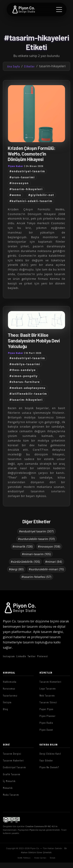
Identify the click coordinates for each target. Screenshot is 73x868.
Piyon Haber (16, 166)
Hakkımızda (10, 682)
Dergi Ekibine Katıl (50, 754)
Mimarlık (8, 788)
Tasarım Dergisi (12, 754)
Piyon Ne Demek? (49, 767)
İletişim (7, 702)
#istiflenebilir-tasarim (28, 394)
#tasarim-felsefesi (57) (37, 577)
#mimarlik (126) (23, 546)
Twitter (32, 656)
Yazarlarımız (10, 695)
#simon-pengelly (24, 376)
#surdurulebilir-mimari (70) (46, 569)
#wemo (15, 195)
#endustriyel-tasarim (27, 171)
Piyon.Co (34, 830)
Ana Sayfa (14, 66)
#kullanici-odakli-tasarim (31, 201)
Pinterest (43, 656)
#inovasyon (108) (49, 546)
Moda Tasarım (11, 795)
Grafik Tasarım (12, 774)
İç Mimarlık (9, 781)
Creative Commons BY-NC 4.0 (40, 826)
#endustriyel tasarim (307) (36, 531)
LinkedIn (21, 656)
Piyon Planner (47, 716)
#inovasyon (19, 183)
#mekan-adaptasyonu (28, 388)
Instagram (9, 656)
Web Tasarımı (47, 695)
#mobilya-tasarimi (25, 364)
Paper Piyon (46, 709)
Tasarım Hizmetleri (50, 682)
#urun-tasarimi (22, 177)
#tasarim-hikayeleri (26, 189)
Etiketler (29, 66)
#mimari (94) (54, 562)
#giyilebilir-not (41, 195)
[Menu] (59, 10)
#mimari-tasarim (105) (36, 554)
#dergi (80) (16, 569)
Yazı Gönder (46, 760)
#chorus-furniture (25, 382)
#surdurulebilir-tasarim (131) (36, 539)
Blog (5, 709)
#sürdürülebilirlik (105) (25, 562)
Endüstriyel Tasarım (14, 767)
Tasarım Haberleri (13, 760)
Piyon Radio (46, 723)
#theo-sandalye (23, 370)
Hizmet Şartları (40, 858)
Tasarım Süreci (48, 702)
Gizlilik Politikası (24, 858)
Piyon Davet (46, 730)
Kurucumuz (9, 688)
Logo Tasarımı (48, 688)
